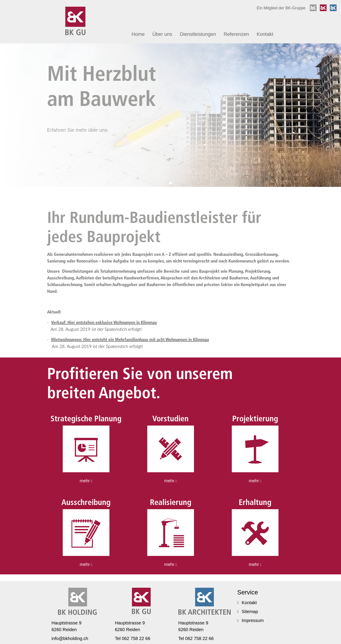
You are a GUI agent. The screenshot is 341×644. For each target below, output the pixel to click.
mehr (86, 481)
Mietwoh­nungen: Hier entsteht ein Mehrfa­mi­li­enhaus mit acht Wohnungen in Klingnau (130, 339)
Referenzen (236, 34)
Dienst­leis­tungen (198, 34)
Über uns (162, 34)
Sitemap (248, 612)
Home (138, 34)
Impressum (251, 620)
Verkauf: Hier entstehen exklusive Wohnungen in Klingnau (104, 322)
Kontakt (265, 34)
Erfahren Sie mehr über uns (78, 130)
